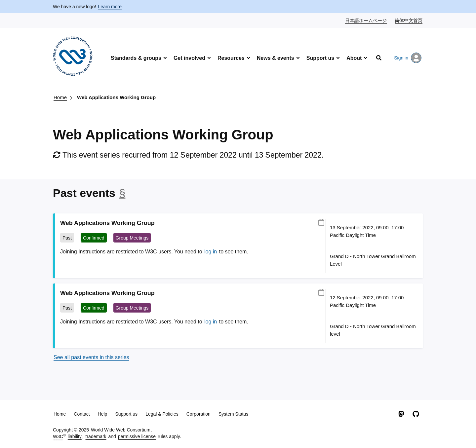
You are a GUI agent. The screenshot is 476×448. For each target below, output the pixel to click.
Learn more (110, 7)
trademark (96, 436)
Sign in (408, 58)
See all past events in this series (91, 357)
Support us (320, 58)
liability (75, 436)
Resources (231, 58)
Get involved (189, 58)
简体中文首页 (409, 20)
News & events (276, 58)
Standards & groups (136, 58)
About (354, 58)
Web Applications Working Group (116, 97)
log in (211, 252)
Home (60, 97)
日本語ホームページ (366, 20)
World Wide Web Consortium (121, 430)
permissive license (137, 436)
